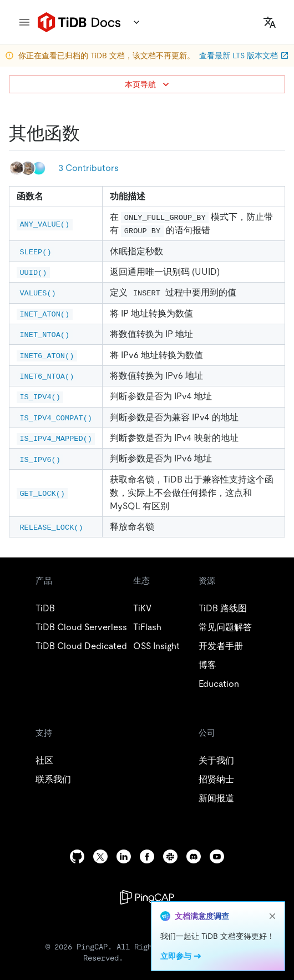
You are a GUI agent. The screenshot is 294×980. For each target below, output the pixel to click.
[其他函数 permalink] (89, 133)
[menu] (24, 22)
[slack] (170, 856)
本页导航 (148, 84)
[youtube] (217, 856)
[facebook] (147, 856)
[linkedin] (124, 856)
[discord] (194, 856)
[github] (77, 856)
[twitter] (100, 856)
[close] (272, 916)
